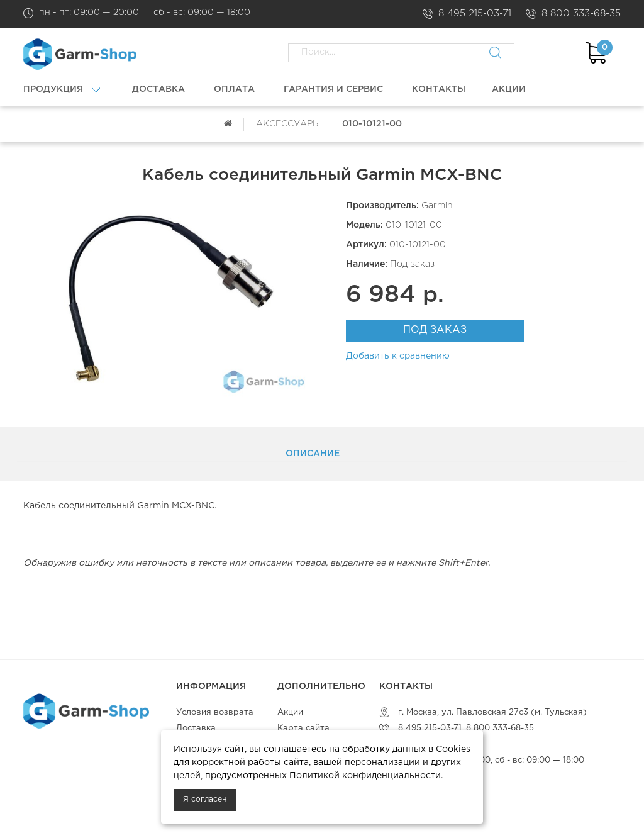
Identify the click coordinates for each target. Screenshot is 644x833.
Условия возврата (215, 713)
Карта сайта (303, 728)
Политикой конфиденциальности (365, 776)
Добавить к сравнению (398, 356)
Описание (313, 454)
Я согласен (205, 799)
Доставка (196, 728)
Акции (290, 713)
